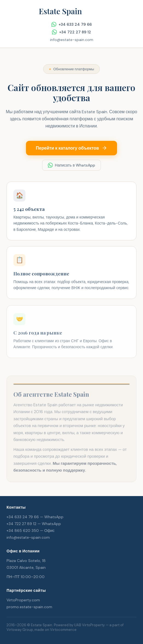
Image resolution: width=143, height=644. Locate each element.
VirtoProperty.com (23, 600)
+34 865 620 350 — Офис (30, 531)
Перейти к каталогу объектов (71, 148)
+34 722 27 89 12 (71, 32)
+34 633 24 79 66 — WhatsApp (35, 517)
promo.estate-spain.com (29, 607)
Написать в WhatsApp (72, 165)
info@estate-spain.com (72, 40)
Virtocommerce (63, 630)
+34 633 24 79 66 (72, 24)
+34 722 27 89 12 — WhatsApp (34, 524)
